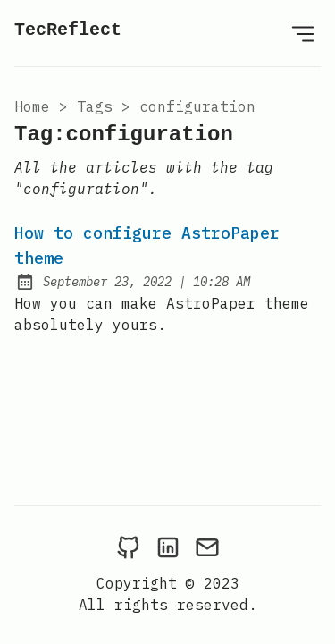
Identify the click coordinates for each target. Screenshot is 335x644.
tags (95, 106)
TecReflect (68, 30)
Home (32, 106)
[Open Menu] (303, 33)
